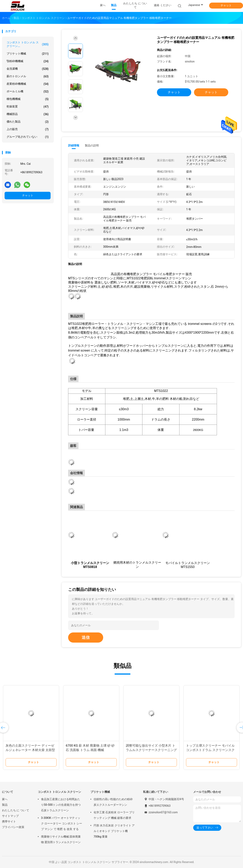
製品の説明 (92, 145)
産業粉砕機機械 (28, 84)
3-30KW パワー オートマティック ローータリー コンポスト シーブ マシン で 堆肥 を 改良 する (62, 823)
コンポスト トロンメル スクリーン (59, 792)
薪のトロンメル (28, 76)
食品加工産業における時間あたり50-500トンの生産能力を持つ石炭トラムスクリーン (61, 805)
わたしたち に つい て (16, 810)
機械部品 (28, 114)
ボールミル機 (28, 92)
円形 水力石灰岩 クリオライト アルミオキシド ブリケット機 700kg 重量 (114, 831)
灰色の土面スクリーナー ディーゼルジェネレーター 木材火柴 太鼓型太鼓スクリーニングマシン (30, 750)
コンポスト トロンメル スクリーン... (28, 44)
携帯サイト (9, 821)
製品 (5, 805)
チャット (226, 5)
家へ (5, 799)
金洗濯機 (28, 69)
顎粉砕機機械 (28, 61)
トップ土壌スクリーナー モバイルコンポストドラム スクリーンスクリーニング (210, 750)
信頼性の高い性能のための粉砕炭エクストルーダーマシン (113, 802)
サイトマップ (10, 816)
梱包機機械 (28, 99)
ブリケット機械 (28, 54)
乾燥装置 (28, 107)
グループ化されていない (28, 137)
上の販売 (28, 129)
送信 (86, 637)
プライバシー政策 (13, 827)
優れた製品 (28, 122)
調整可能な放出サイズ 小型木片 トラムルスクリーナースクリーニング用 (151, 750)
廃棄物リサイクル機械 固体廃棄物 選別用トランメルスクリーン (61, 839)
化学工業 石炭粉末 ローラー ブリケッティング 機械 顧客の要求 (114, 815)
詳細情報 (74, 145)
